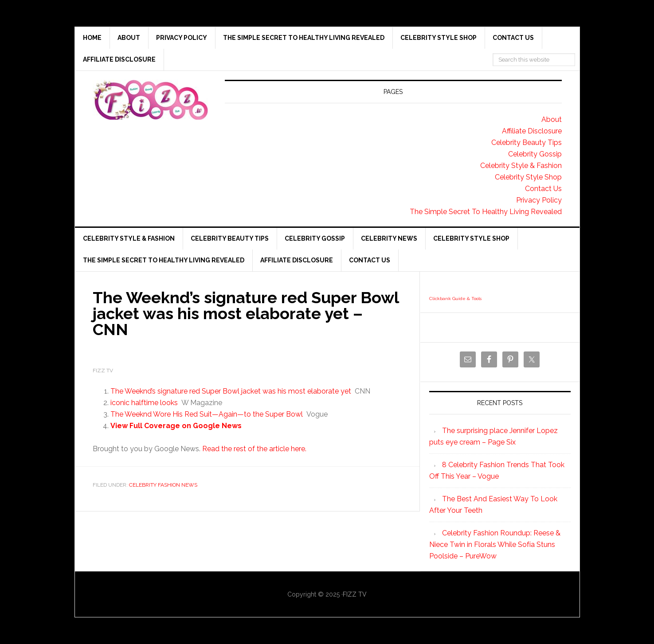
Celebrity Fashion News (163, 485)
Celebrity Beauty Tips (527, 142)
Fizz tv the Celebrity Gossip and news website (150, 100)
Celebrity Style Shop (528, 177)
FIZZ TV (355, 594)
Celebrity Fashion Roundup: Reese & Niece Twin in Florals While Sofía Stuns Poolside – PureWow (495, 544)
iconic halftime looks (144, 403)
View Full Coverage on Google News (176, 426)
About (552, 119)
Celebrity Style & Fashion (521, 166)
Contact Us (543, 189)
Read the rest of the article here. (254, 449)
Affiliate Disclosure (532, 131)
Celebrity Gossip (535, 154)
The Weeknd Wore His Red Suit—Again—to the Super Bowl (207, 414)
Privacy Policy (539, 200)
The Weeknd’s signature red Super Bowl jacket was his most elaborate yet (231, 391)
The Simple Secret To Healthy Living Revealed (486, 212)
